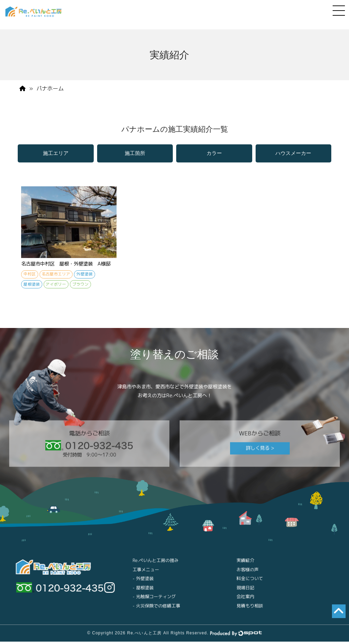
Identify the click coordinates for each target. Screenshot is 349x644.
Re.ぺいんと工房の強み (156, 566)
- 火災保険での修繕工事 (156, 611)
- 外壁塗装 (143, 584)
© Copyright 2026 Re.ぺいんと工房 (125, 639)
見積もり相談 (250, 611)
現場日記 (245, 593)
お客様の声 (248, 575)
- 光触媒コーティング (154, 602)
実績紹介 (245, 566)
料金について (250, 584)
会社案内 (245, 602)
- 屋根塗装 (143, 593)
